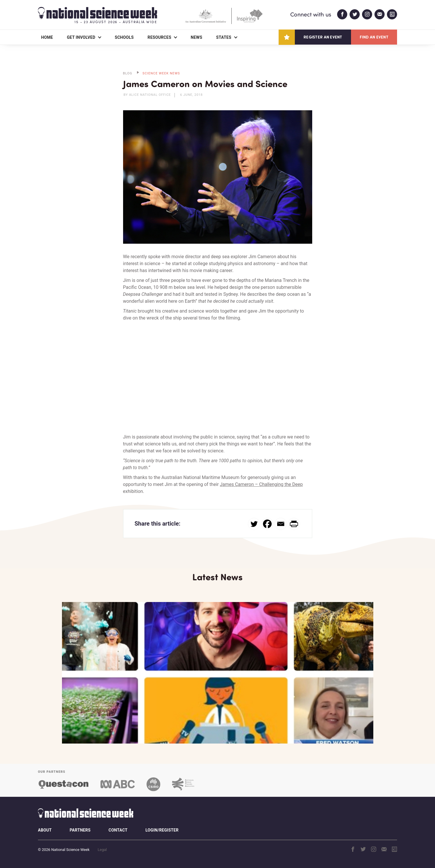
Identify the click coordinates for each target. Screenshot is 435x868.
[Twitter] (254, 524)
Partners (80, 830)
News (196, 37)
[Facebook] (267, 524)
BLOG (128, 73)
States (224, 37)
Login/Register (162, 830)
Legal (102, 850)
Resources (160, 37)
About (45, 830)
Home (47, 37)
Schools (124, 37)
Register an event (323, 37)
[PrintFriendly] (294, 524)
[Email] (281, 524)
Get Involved (81, 37)
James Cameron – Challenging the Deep (261, 484)
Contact (118, 830)
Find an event (374, 37)
